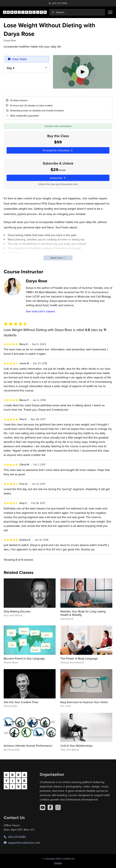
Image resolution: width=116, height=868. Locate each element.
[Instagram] (58, 807)
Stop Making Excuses (17, 611)
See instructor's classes (40, 311)
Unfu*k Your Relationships (76, 746)
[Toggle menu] (110, 12)
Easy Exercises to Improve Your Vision (84, 702)
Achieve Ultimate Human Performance (28, 746)
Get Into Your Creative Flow (21, 702)
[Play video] (83, 72)
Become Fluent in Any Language (24, 658)
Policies (58, 863)
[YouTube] (43, 807)
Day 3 (11, 68)
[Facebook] (50, 807)
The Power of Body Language (79, 658)
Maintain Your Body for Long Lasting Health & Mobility (83, 613)
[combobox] (77, 12)
